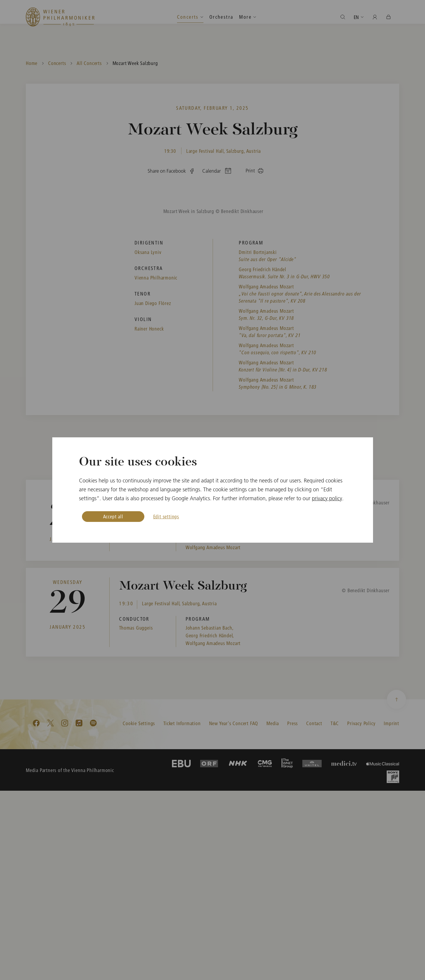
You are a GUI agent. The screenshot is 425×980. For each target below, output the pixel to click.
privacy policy (327, 498)
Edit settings (166, 516)
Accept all (113, 516)
